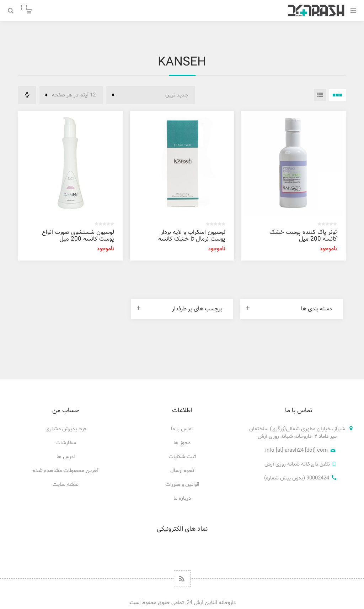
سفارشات (66, 443)
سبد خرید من (24, 8)
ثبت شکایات (182, 457)
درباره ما (182, 498)
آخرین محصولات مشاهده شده (66, 471)
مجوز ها (182, 443)
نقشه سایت (66, 485)
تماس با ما (182, 429)
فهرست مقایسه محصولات (27, 95)
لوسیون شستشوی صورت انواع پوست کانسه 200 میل (78, 236)
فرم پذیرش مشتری (66, 429)
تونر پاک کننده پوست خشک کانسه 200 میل (303, 236)
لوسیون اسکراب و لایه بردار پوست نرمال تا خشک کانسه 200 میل (192, 239)
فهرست (320, 95)
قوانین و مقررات (182, 485)
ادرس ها (66, 457)
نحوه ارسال (182, 471)
